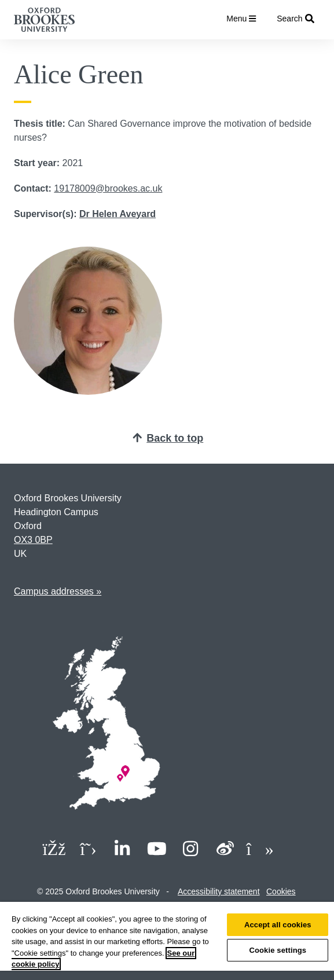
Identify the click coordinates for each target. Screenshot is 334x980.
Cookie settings (278, 950)
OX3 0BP (33, 540)
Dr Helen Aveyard (118, 214)
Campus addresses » (58, 591)
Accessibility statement (219, 891)
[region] (167, 941)
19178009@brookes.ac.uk (108, 188)
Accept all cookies (278, 925)
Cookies (281, 891)
